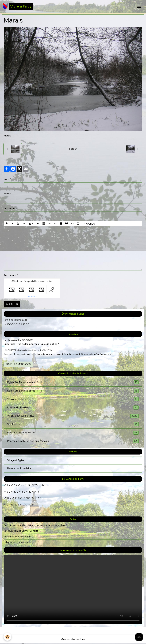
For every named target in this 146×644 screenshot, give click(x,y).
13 (38, 492)
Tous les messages (18, 364)
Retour (73, 149)
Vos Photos (73, 424)
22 (16, 505)
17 (32, 498)
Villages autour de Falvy (73, 416)
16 (24, 498)
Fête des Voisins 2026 (15, 320)
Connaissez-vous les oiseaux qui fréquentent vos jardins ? (35, 525)
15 (16, 498)
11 (22, 492)
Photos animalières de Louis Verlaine (73, 441)
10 (15, 492)
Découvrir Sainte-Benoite (18, 537)
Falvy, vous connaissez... (17, 542)
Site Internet (11, 208)
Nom (6, 179)
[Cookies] (7, 637)
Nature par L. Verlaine (19, 468)
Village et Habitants (73, 399)
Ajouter (12, 304)
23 (24, 505)
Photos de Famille (73, 407)
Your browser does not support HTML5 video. (73, 589)
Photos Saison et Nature (73, 433)
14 (8, 498)
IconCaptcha (31, 296)
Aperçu (89, 224)
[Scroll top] (139, 637)
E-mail (7, 193)
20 (39, 498)
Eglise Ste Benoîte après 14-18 (73, 391)
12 (30, 492)
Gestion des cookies (73, 639)
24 (33, 505)
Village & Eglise (16, 460)
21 (8, 505)
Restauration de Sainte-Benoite (21, 531)
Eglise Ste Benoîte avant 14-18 (73, 382)
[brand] (18, 6)
